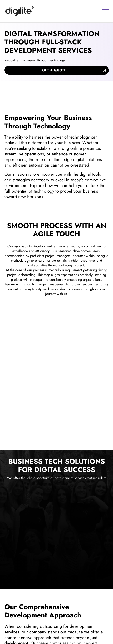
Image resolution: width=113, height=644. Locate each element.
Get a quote (54, 70)
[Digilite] (20, 11)
